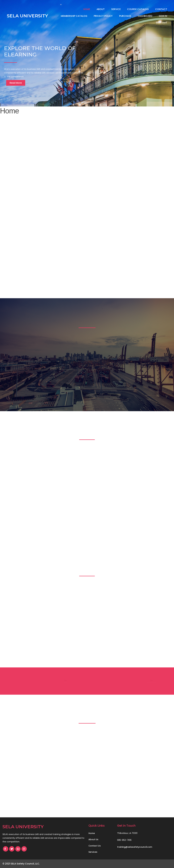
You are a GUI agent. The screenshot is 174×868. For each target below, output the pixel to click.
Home (87, 9)
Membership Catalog (74, 16)
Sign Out (162, 23)
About (101, 9)
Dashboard (145, 16)
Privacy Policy (103, 16)
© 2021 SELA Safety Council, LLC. (21, 864)
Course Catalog (138, 9)
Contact (161, 9)
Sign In (163, 16)
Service (116, 9)
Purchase (125, 16)
